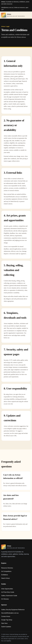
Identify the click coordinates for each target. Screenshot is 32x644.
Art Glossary (5, 599)
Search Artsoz (6, 578)
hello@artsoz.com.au (7, 8)
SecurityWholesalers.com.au (10, 613)
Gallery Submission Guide (9, 596)
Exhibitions (5, 575)
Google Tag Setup (7, 620)
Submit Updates (6, 627)
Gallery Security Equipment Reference (13, 610)
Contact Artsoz (6, 616)
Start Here (4, 623)
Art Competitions (6, 571)
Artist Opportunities (7, 589)
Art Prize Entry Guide (8, 592)
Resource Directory (7, 568)
